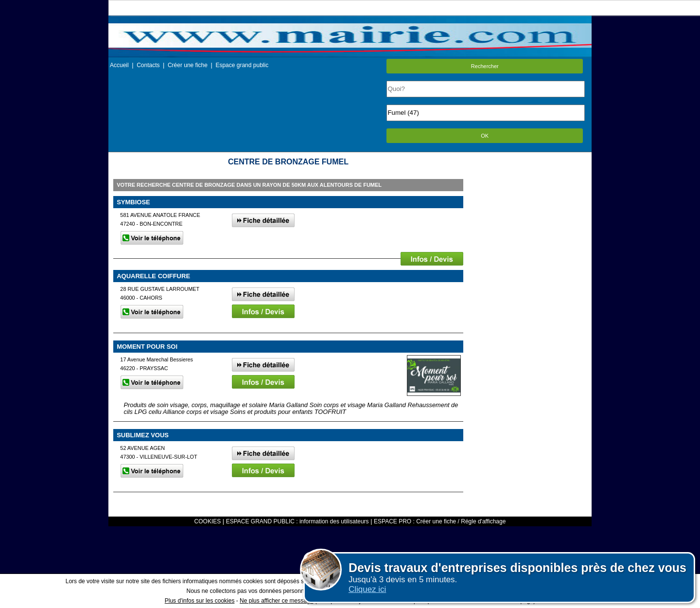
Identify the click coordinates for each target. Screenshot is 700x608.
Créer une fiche (188, 65)
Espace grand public (242, 65)
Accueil (119, 65)
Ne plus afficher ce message (276, 601)
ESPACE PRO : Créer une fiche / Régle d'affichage (440, 521)
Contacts (148, 65)
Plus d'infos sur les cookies (200, 601)
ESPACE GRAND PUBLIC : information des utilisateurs (297, 521)
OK (485, 136)
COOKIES (208, 521)
